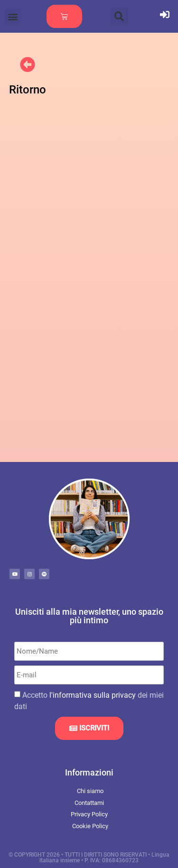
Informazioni (89, 772)
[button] (13, 16)
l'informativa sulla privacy (93, 695)
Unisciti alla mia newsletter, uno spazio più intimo (89, 616)
